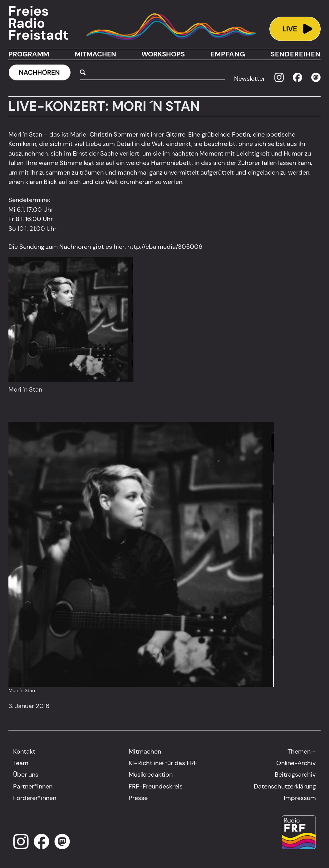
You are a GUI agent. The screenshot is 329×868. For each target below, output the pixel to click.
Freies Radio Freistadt (39, 23)
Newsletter (250, 79)
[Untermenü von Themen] (314, 751)
